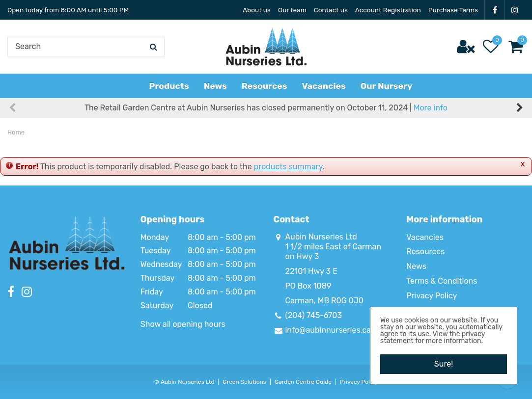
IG (515, 10)
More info (431, 108)
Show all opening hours (183, 324)
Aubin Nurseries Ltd (321, 237)
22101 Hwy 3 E (311, 271)
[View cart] (516, 47)
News (416, 266)
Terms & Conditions (442, 281)
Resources (425, 252)
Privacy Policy (432, 296)
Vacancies (425, 237)
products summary (288, 167)
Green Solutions (244, 382)
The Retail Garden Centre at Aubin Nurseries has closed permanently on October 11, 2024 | (266, 108)
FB (495, 10)
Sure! (444, 364)
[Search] (86, 47)
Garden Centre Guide (303, 382)
